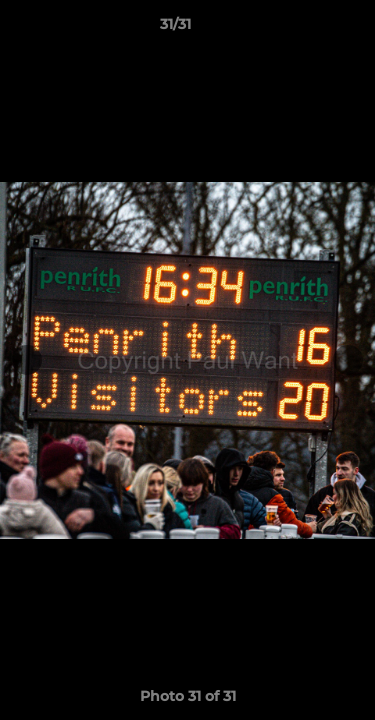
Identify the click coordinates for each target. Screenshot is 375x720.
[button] (303, 29)
